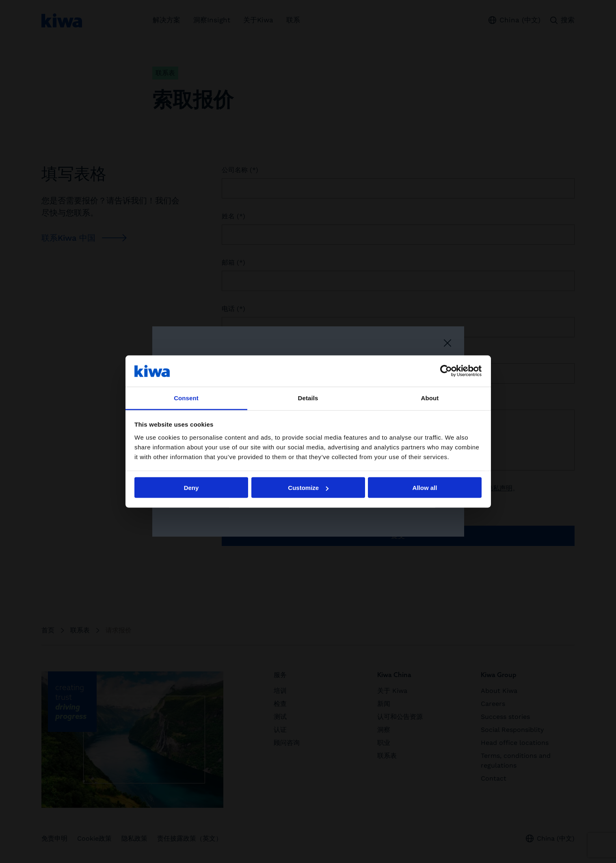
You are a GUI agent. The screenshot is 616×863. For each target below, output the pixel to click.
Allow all (425, 488)
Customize (308, 488)
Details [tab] (308, 398)
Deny (191, 488)
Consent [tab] (186, 398)
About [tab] (430, 398)
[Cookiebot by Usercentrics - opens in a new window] (446, 371)
